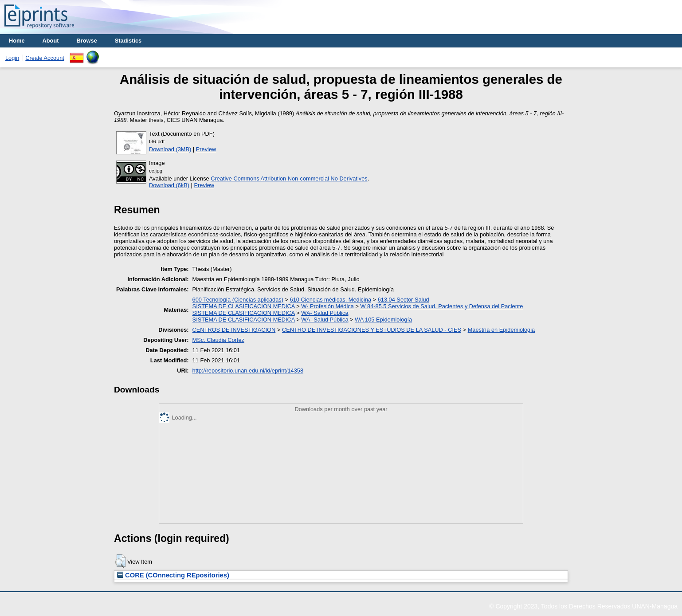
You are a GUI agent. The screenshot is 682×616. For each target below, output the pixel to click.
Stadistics (128, 41)
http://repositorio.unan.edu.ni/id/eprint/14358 (248, 371)
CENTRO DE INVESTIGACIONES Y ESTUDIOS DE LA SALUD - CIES (372, 330)
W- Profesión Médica (327, 306)
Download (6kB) (169, 185)
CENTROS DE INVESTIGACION (234, 330)
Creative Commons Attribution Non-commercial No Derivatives (289, 179)
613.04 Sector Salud (404, 300)
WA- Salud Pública (325, 313)
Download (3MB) (170, 149)
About (51, 41)
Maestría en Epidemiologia (502, 330)
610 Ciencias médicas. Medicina (331, 300)
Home (17, 41)
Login (12, 58)
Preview (206, 149)
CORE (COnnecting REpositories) (173, 575)
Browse (87, 41)
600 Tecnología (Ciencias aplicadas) (238, 300)
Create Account (45, 58)
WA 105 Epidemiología (383, 320)
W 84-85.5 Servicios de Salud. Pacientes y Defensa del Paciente (441, 306)
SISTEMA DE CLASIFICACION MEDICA (244, 306)
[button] (120, 561)
